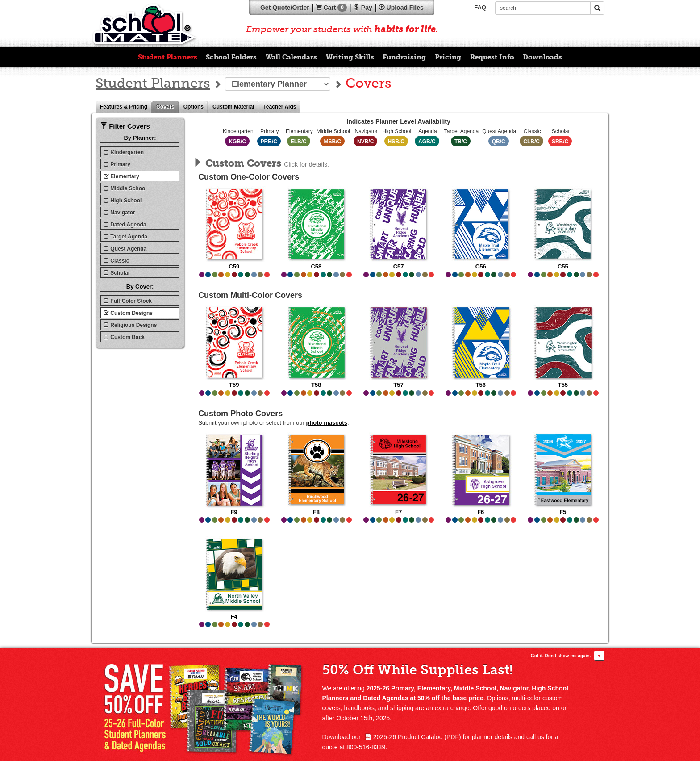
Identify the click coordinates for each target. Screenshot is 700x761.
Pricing (448, 57)
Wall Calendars (291, 57)
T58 (316, 346)
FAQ (480, 7)
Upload (401, 8)
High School (123, 201)
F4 (234, 578)
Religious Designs (130, 325)
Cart (331, 8)
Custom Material (235, 107)
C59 (234, 228)
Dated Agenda (125, 225)
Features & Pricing (126, 107)
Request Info (492, 57)
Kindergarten (124, 152)
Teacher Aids (282, 107)
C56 (481, 228)
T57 (398, 346)
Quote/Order (285, 8)
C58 (316, 228)
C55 (563, 228)
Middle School (125, 188)
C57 (398, 228)
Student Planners (168, 57)
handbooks (360, 708)
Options (196, 107)
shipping (402, 708)
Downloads (542, 57)
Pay (363, 8)
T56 (481, 346)
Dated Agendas (385, 698)
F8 (316, 474)
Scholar (117, 273)
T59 (234, 346)
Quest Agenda (125, 249)
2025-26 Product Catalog (408, 737)
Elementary (121, 176)
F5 (563, 474)
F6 (481, 474)
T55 (563, 346)
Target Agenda (125, 237)
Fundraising (404, 57)
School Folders (231, 57)
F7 (398, 474)
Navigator (119, 213)
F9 (234, 474)
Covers (168, 107)
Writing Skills (350, 57)
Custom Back (124, 337)
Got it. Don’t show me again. (561, 656)
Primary (117, 164)
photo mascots (326, 423)
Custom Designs (128, 313)
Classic (116, 261)
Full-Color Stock (128, 301)
